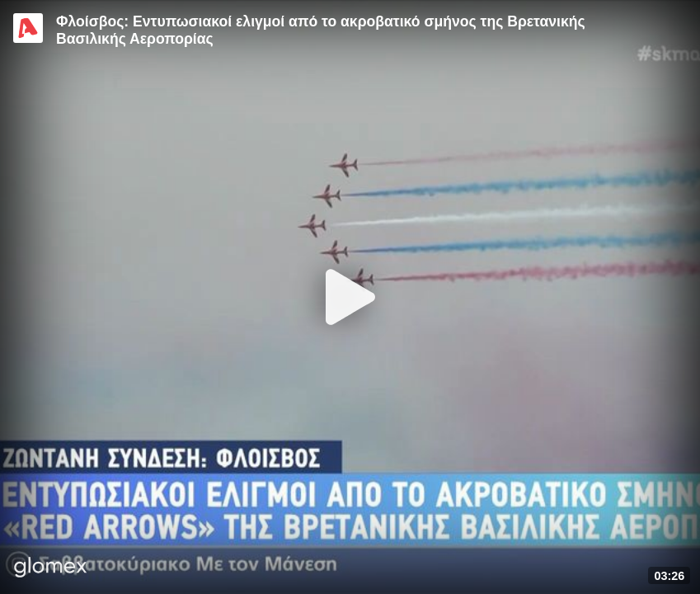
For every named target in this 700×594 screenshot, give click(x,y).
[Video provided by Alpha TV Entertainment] (28, 28)
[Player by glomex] (51, 569)
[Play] (350, 297)
